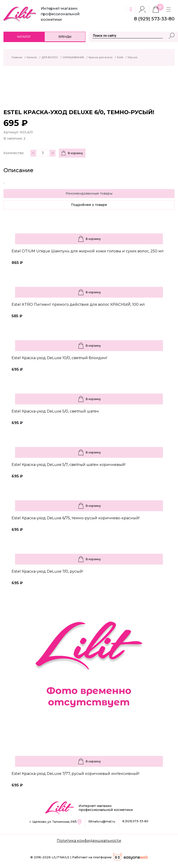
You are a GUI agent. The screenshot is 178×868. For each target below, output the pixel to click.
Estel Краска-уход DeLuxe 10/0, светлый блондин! (59, 358)
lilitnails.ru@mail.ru (102, 821)
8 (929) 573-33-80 (135, 821)
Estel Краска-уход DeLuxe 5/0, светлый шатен (55, 411)
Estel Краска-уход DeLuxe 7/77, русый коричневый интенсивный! (75, 774)
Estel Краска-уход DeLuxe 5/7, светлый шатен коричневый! (68, 465)
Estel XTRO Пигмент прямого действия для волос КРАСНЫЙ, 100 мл (78, 304)
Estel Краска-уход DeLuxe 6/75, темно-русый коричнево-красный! (76, 518)
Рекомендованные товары (89, 193)
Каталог (24, 37)
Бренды (65, 37)
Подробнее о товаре (89, 205)
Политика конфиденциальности (89, 841)
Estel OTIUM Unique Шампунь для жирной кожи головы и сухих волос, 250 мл (88, 251)
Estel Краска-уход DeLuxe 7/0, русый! (47, 571)
